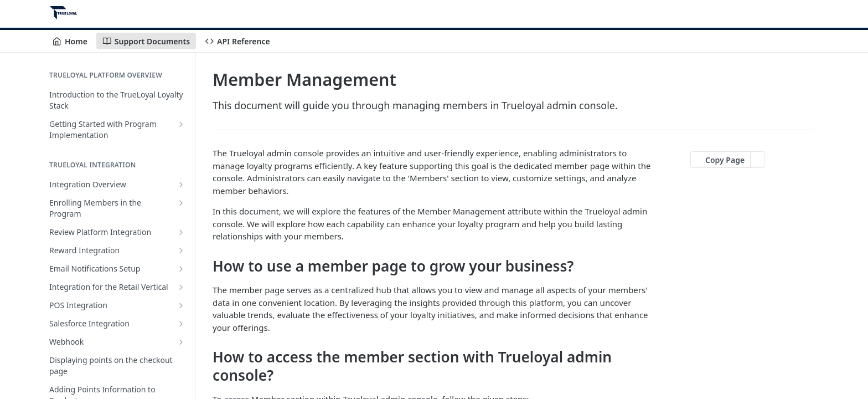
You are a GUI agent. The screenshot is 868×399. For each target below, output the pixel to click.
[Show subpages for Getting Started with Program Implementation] (181, 124)
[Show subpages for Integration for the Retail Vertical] (181, 287)
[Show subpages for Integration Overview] (181, 185)
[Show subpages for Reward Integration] (181, 250)
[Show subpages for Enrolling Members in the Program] (181, 203)
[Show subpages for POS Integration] (181, 305)
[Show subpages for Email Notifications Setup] (181, 269)
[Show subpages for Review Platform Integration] (181, 232)
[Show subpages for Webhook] (181, 342)
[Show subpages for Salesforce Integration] (181, 324)
